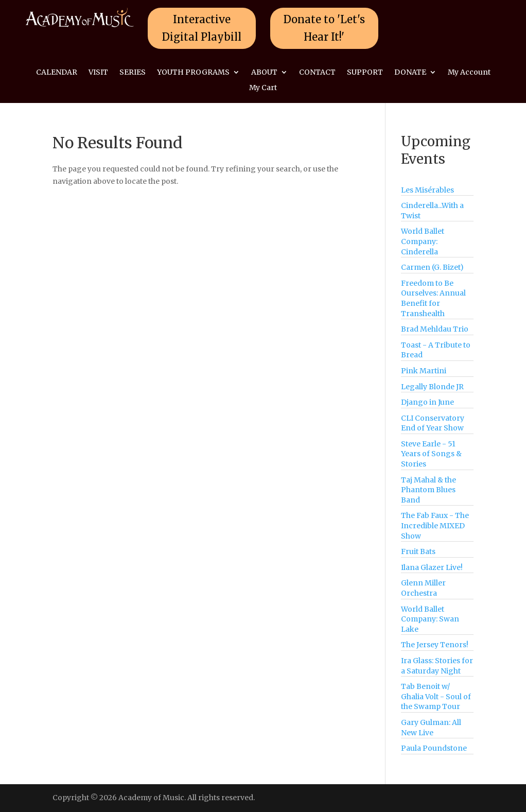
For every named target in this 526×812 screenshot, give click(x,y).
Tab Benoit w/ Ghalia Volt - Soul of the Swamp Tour (436, 696)
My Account (469, 73)
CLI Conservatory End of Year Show (433, 423)
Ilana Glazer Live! (432, 567)
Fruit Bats (418, 551)
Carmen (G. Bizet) (432, 267)
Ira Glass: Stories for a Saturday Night (437, 666)
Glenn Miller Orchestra (423, 588)
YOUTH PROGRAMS (193, 73)
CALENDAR (57, 73)
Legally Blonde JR (432, 387)
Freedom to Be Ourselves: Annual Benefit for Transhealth (433, 298)
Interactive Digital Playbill (202, 28)
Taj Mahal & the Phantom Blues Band (428, 490)
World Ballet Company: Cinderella (423, 241)
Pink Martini (424, 371)
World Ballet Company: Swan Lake (430, 619)
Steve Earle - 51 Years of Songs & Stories (431, 454)
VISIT (98, 73)
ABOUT (264, 73)
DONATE (410, 73)
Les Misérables (427, 190)
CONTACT (317, 73)
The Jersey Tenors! (435, 645)
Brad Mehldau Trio (435, 329)
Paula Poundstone (434, 748)
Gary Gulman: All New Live (431, 728)
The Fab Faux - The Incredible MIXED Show (435, 525)
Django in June (427, 402)
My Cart (263, 88)
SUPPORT (365, 73)
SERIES (133, 73)
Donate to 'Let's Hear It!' (324, 28)
